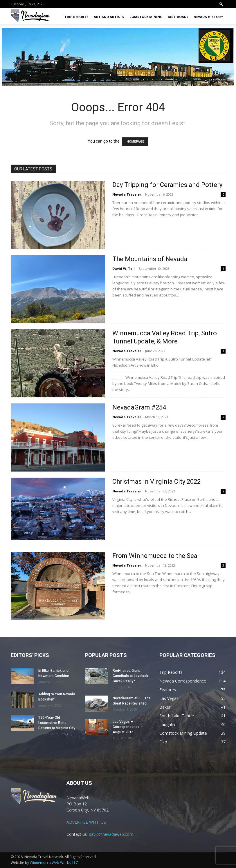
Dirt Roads (178, 17)
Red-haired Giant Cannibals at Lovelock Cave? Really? (130, 676)
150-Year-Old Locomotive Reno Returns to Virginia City (57, 723)
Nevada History (208, 17)
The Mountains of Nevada (150, 259)
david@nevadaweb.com (111, 834)
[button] (221, 4)
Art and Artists (109, 17)
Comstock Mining (146, 17)
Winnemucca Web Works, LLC (54, 863)
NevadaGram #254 (139, 407)
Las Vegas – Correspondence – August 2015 (128, 727)
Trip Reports (76, 17)
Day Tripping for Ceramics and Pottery (167, 185)
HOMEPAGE (135, 142)
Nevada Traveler (127, 194)
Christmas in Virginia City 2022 (156, 482)
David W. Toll (124, 269)
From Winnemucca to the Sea (155, 556)
